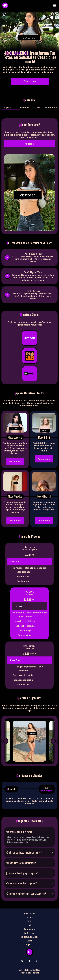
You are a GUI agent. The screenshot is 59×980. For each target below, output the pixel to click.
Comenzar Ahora (30, 81)
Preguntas (8, 108)
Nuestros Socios (30, 933)
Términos (29, 917)
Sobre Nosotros (29, 914)
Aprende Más (30, 144)
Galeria (30, 941)
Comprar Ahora (15, 561)
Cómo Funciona (24, 108)
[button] (5, 741)
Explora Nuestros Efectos (30, 937)
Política (30, 921)
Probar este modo (15, 461)
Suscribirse (18, 606)
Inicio (30, 925)
